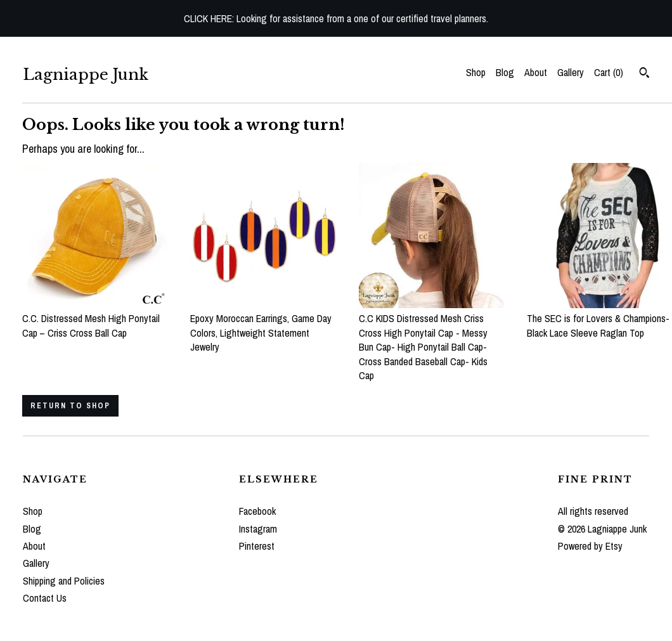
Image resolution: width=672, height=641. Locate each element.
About (536, 72)
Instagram (258, 529)
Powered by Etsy (590, 546)
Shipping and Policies (64, 581)
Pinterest (257, 546)
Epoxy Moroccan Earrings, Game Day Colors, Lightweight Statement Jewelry (263, 326)
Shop (476, 72)
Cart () (609, 72)
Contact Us (45, 598)
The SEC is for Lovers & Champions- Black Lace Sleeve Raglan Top (599, 319)
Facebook (257, 511)
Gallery (571, 72)
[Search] (644, 74)
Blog (505, 72)
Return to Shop (70, 406)
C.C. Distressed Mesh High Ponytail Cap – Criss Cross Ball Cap (95, 319)
